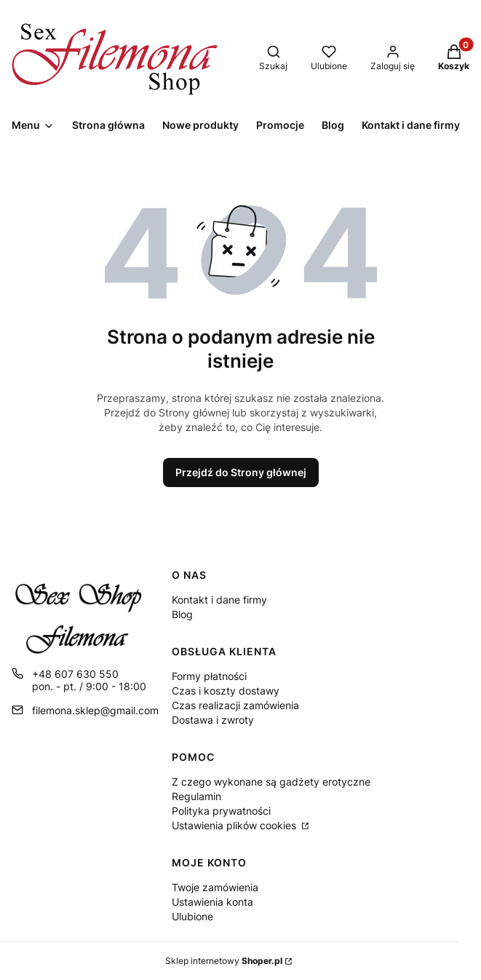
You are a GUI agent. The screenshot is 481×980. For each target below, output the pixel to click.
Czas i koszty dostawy (226, 691)
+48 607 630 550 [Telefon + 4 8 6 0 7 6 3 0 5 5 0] (75, 674)
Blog (182, 614)
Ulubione (192, 916)
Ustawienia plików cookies (235, 825)
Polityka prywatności (221, 811)
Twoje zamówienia (215, 887)
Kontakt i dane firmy (219, 600)
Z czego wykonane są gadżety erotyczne (271, 782)
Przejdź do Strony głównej (241, 472)
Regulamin (196, 796)
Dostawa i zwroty (213, 720)
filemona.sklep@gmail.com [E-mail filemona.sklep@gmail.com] (95, 710)
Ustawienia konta (212, 902)
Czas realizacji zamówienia (235, 705)
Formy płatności (209, 676)
